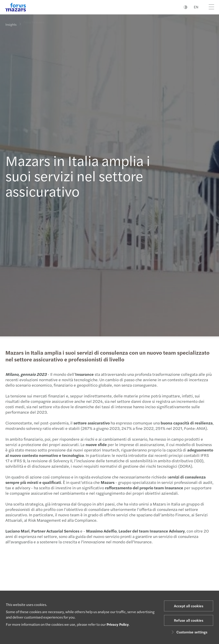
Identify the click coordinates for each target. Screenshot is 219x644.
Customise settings (189, 632)
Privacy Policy (118, 624)
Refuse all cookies (189, 620)
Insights (11, 24)
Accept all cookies (189, 606)
